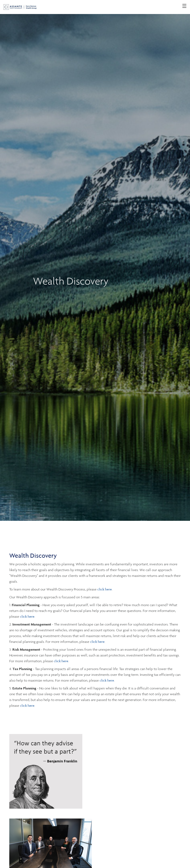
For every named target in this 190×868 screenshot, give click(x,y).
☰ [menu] (184, 6)
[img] (95, 260)
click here (105, 589)
